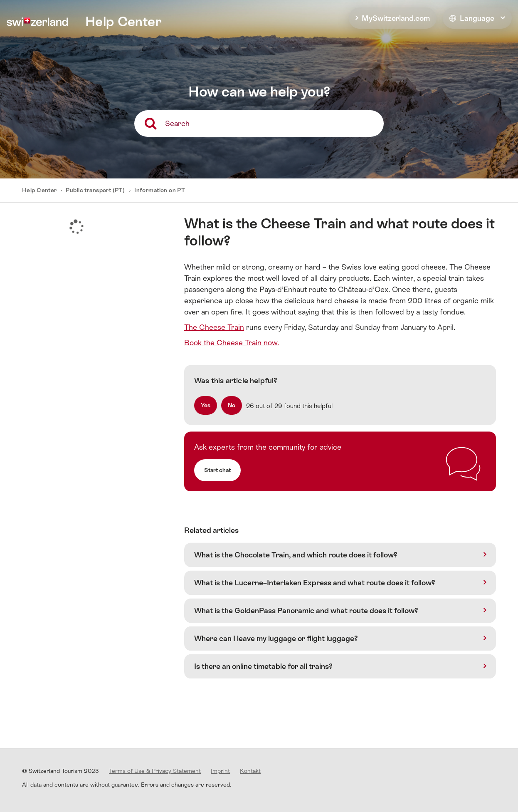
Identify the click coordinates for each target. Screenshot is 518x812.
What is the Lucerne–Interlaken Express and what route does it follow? (315, 583)
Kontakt (250, 771)
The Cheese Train (214, 327)
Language (472, 18)
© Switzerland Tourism (60, 771)
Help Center (40, 190)
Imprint (220, 771)
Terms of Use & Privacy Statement (155, 771)
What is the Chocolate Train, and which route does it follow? (296, 555)
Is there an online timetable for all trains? (263, 666)
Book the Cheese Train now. (232, 343)
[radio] (206, 405)
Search (177, 123)
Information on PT (160, 190)
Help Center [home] (123, 22)
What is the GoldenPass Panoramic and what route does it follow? (306, 610)
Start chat (217, 470)
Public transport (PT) (95, 190)
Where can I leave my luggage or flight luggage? (276, 638)
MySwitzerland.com (396, 18)
